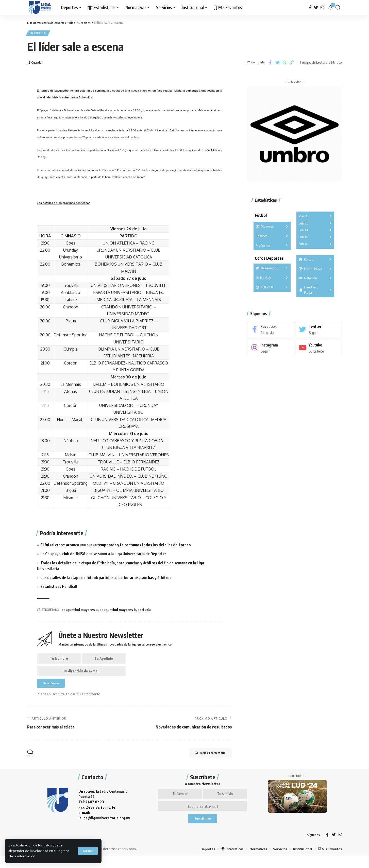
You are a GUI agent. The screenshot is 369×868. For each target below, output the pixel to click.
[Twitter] (316, 7)
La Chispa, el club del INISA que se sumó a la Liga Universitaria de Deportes (107, 555)
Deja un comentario (205, 760)
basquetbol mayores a (80, 611)
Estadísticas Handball (60, 588)
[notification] (330, 8)
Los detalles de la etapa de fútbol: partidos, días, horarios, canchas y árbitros (110, 579)
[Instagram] (322, 7)
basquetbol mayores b (118, 611)
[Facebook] (310, 7)
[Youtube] (318, 346)
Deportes (40, 34)
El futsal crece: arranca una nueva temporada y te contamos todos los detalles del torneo (120, 546)
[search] (338, 8)
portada (144, 611)
